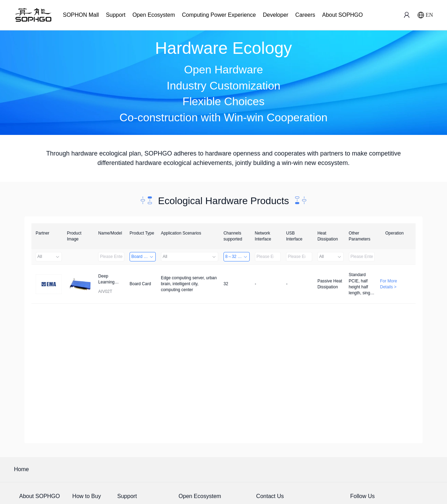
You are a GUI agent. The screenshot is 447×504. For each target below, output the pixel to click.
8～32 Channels (237, 257)
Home (21, 469)
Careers (305, 15)
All (49, 257)
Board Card (143, 257)
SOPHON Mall (81, 15)
